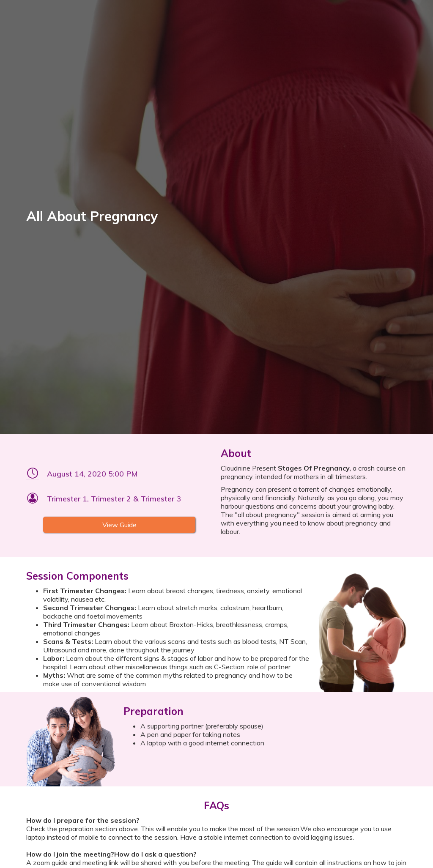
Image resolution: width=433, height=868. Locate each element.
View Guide (119, 525)
